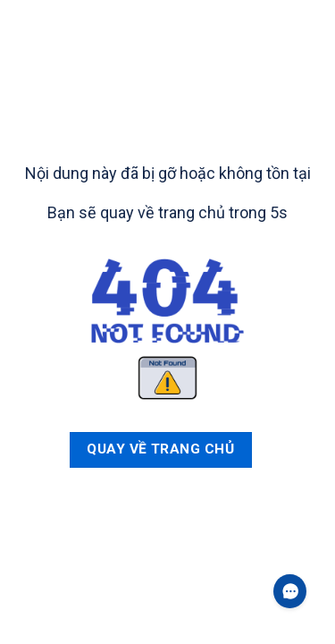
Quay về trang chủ (160, 449)
